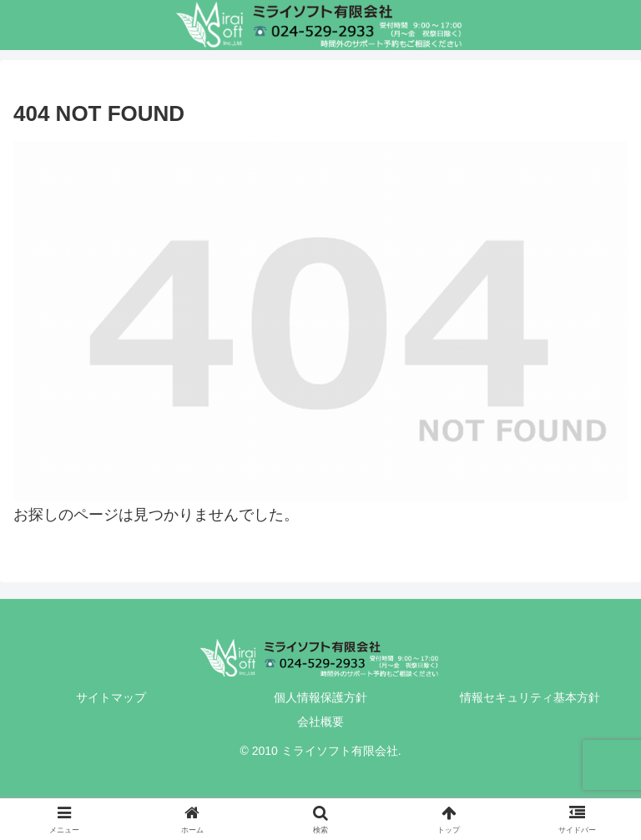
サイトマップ (111, 697)
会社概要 (320, 722)
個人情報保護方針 (320, 697)
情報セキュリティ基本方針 (530, 697)
